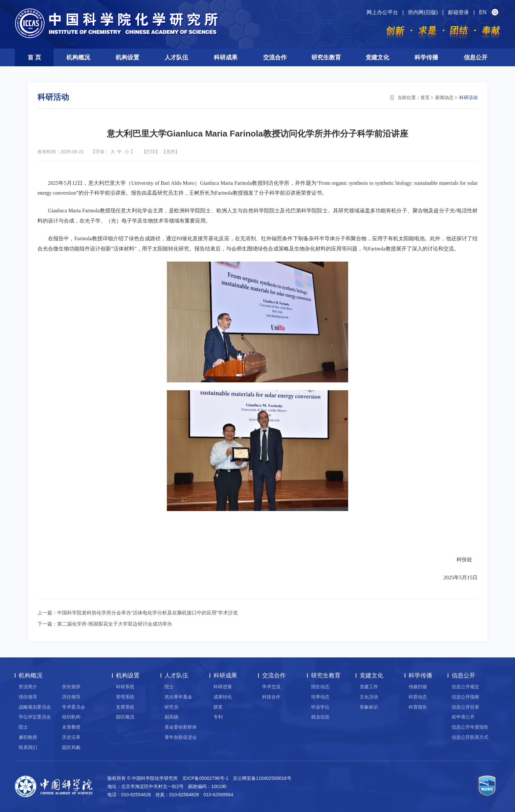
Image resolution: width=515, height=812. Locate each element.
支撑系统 (125, 707)
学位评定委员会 (35, 717)
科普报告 (418, 707)
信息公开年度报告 (470, 727)
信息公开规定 (465, 687)
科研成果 (226, 57)
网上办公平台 (382, 12)
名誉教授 (71, 727)
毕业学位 (320, 707)
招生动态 (320, 687)
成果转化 (223, 697)
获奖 (218, 707)
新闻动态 (444, 97)
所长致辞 (71, 687)
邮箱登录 (459, 12)
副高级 (171, 717)
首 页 (34, 57)
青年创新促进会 (181, 737)
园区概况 (125, 717)
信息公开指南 (465, 697)
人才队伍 (176, 57)
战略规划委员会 (35, 707)
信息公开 (476, 57)
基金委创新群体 (181, 727)
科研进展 (223, 687)
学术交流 (271, 687)
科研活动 (468, 97)
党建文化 (377, 57)
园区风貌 (71, 747)
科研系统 (125, 687)
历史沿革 (71, 737)
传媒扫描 (418, 687)
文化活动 (369, 697)
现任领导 (28, 697)
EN (483, 12)
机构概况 (78, 57)
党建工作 (369, 687)
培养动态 (320, 697)
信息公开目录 (465, 707)
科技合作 (271, 697)
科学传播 (426, 57)
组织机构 (71, 717)
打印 (151, 152)
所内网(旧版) (423, 12)
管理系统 (125, 697)
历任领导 (71, 697)
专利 (218, 717)
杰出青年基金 (178, 697)
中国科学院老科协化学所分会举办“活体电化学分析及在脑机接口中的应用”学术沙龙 (147, 613)
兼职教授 (28, 737)
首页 (425, 97)
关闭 (170, 152)
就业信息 (320, 717)
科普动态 (418, 697)
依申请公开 (463, 717)
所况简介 (28, 687)
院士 (23, 727)
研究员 (171, 707)
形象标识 (369, 707)
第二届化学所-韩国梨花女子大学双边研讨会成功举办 (115, 624)
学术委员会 (74, 707)
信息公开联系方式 (470, 737)
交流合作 (275, 57)
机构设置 (127, 57)
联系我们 (28, 747)
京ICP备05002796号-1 (205, 778)
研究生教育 (326, 57)
